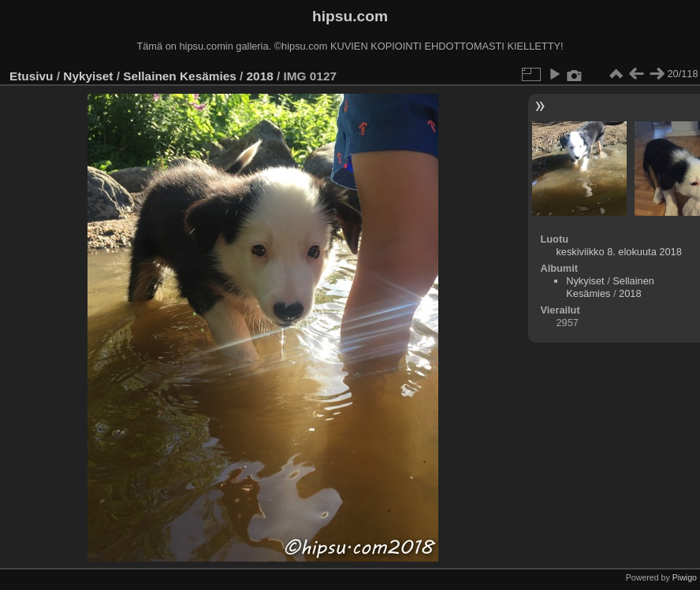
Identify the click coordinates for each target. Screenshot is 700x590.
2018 (260, 76)
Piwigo (685, 577)
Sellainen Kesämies (179, 76)
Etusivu (31, 76)
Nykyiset (88, 76)
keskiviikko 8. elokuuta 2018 (618, 252)
